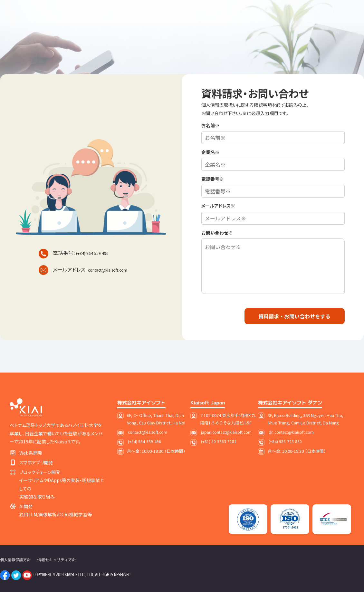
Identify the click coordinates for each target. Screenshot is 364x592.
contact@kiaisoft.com (108, 270)
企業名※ (210, 152)
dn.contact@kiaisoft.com (291, 432)
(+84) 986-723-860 (285, 441)
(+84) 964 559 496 (92, 253)
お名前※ (210, 125)
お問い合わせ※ (217, 233)
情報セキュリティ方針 (57, 560)
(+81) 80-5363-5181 (219, 441)
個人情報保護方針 (15, 560)
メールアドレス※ (218, 206)
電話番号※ (213, 179)
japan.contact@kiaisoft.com (226, 432)
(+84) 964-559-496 (144, 441)
